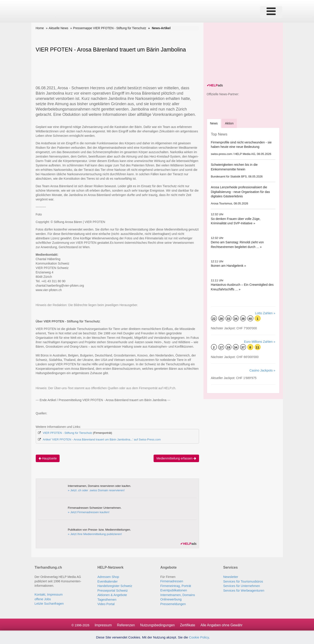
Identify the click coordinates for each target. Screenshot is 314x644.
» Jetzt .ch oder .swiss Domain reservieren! (95, 490)
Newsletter (231, 577)
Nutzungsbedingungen (157, 624)
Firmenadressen (172, 581)
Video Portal (106, 603)
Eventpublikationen (173, 590)
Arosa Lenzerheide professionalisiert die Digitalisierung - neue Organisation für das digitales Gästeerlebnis (240, 191)
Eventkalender (107, 581)
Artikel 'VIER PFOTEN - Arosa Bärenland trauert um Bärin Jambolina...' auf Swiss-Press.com (102, 439)
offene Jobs (43, 599)
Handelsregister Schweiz (115, 585)
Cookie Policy (199, 637)
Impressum (102, 624)
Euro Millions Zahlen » (260, 341)
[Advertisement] (240, 53)
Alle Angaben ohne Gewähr (223, 624)
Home (40, 28)
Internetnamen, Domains (177, 594)
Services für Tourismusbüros (243, 581)
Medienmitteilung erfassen (176, 458)
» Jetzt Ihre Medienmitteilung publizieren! (94, 534)
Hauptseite (48, 458)
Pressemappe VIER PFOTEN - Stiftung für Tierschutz (110, 28)
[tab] (214, 123)
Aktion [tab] (230, 123)
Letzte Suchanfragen (49, 603)
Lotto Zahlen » (265, 313)
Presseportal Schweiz (112, 590)
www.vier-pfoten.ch (49, 290)
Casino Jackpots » (263, 370)
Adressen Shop (108, 577)
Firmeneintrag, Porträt (175, 585)
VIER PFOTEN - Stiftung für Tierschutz (68, 433)
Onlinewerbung (171, 599)
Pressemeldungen (173, 603)
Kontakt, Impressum (48, 594)
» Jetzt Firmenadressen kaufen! (88, 512)
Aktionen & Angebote (112, 594)
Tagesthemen (107, 599)
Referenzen (125, 624)
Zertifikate (188, 624)
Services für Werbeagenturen (243, 590)
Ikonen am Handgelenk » (228, 265)
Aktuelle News (59, 28)
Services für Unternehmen (241, 585)
